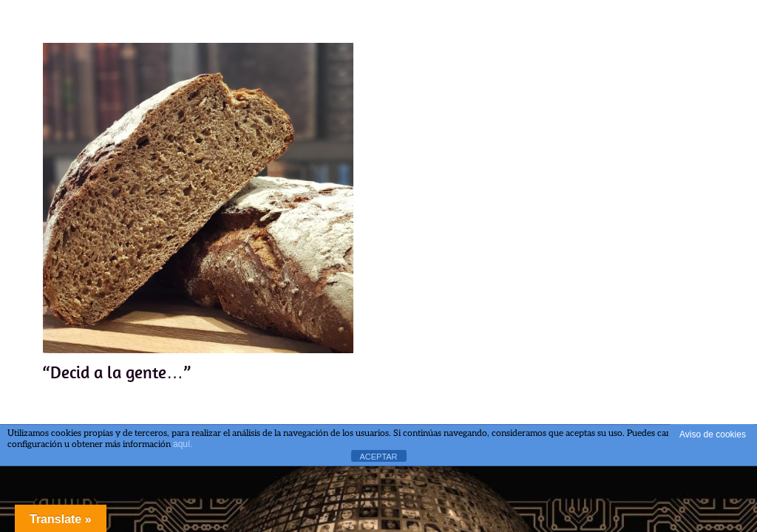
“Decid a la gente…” (117, 371)
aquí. (183, 444)
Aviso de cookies (713, 434)
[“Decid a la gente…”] (198, 198)
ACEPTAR (378, 457)
